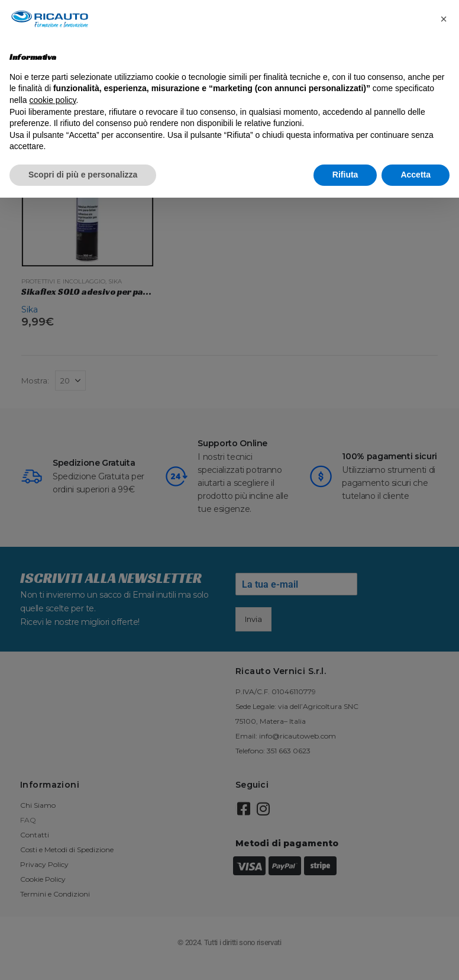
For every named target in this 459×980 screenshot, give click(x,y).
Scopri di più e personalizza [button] (83, 175)
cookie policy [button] (52, 100)
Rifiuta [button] (345, 175)
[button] (444, 19)
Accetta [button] (416, 175)
